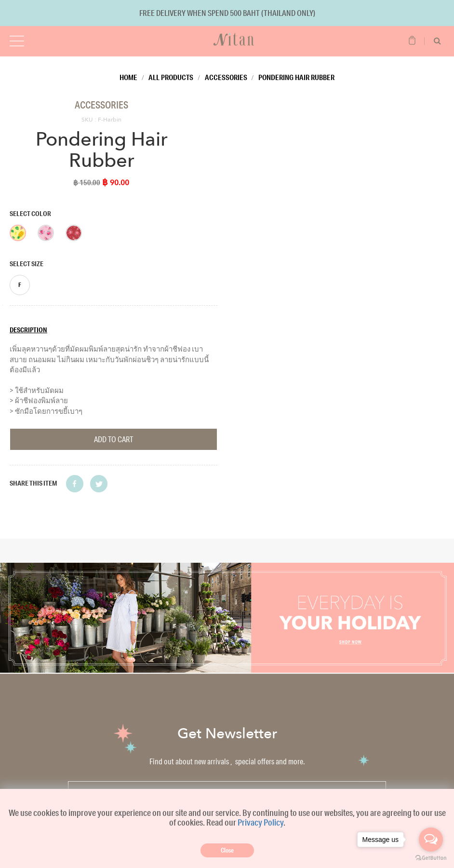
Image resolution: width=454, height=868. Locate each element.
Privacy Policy (260, 822)
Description (28, 330)
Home (128, 77)
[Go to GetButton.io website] (431, 858)
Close (227, 850)
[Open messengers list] (431, 840)
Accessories (226, 77)
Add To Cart (113, 439)
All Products (171, 77)
